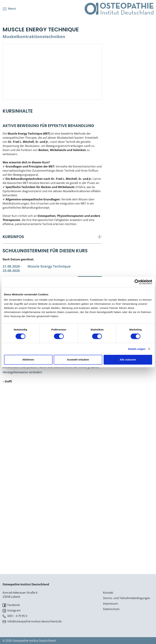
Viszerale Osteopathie (24, 37)
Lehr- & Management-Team (28, 152)
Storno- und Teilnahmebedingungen (127, 598)
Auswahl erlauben (78, 360)
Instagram (12, 610)
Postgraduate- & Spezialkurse (29, 65)
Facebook (11, 605)
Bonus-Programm (21, 116)
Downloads (17, 94)
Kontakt (108, 593)
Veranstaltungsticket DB (26, 123)
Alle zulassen (128, 360)
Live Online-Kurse (21, 58)
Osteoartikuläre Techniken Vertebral (32, 492)
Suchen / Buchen (17, 181)
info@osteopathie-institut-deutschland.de (32, 621)
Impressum (110, 604)
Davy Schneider (48, 456)
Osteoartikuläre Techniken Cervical (31, 498)
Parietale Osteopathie (24, 29)
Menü (9, 2)
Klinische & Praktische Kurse (27, 44)
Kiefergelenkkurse (21, 73)
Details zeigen (137, 349)
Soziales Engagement (23, 173)
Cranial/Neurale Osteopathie (28, 22)
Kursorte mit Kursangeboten (28, 87)
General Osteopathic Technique (28, 511)
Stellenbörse (18, 166)
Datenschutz (111, 609)
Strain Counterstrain (21, 504)
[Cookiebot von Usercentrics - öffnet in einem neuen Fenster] (137, 282)
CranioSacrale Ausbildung (26, 80)
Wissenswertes (19, 137)
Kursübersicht (19, 15)
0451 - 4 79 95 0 (15, 616)
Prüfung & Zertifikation (24, 51)
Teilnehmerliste (20, 159)
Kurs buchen (90, 456)
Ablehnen (28, 360)
